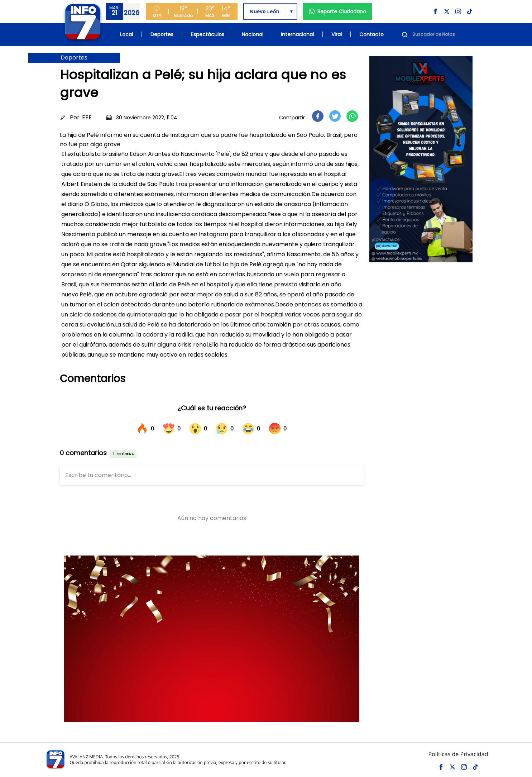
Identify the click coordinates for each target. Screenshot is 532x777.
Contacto (372, 34)
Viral (337, 34)
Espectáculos (208, 34)
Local (126, 34)
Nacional (253, 34)
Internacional (297, 34)
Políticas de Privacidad (458, 754)
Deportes (162, 34)
